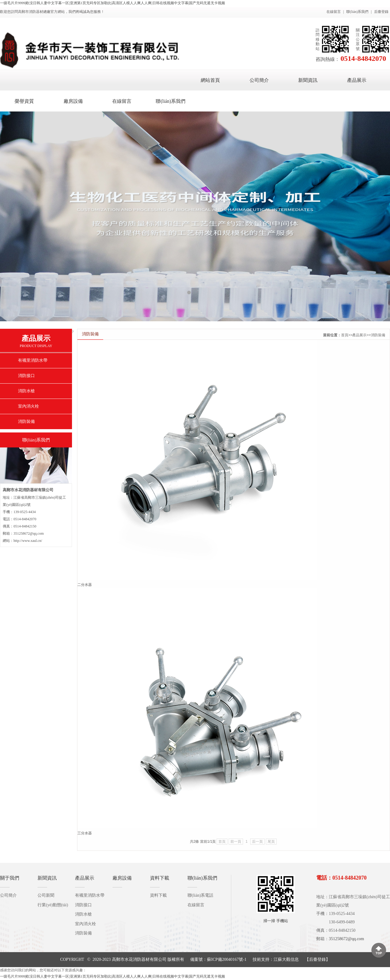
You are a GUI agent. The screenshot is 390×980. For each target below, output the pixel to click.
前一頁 (236, 842)
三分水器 (85, 833)
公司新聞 (46, 895)
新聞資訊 (308, 80)
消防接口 (26, 376)
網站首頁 (210, 80)
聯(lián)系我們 (357, 12)
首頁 (345, 335)
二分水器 (85, 585)
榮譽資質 (24, 101)
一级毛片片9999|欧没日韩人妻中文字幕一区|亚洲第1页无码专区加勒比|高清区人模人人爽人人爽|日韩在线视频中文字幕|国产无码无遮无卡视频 (112, 3)
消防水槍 (26, 391)
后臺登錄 (381, 12)
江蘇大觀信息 (286, 959)
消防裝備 (26, 422)
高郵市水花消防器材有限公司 (139, 959)
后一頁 (257, 842)
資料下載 (160, 878)
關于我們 (10, 878)
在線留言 (334, 12)
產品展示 (357, 80)
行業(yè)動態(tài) (53, 905)
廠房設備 (73, 101)
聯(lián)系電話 (200, 895)
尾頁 (271, 842)
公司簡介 (259, 80)
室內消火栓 (28, 406)
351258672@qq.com (346, 939)
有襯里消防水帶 (33, 360)
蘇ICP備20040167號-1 (227, 959)
